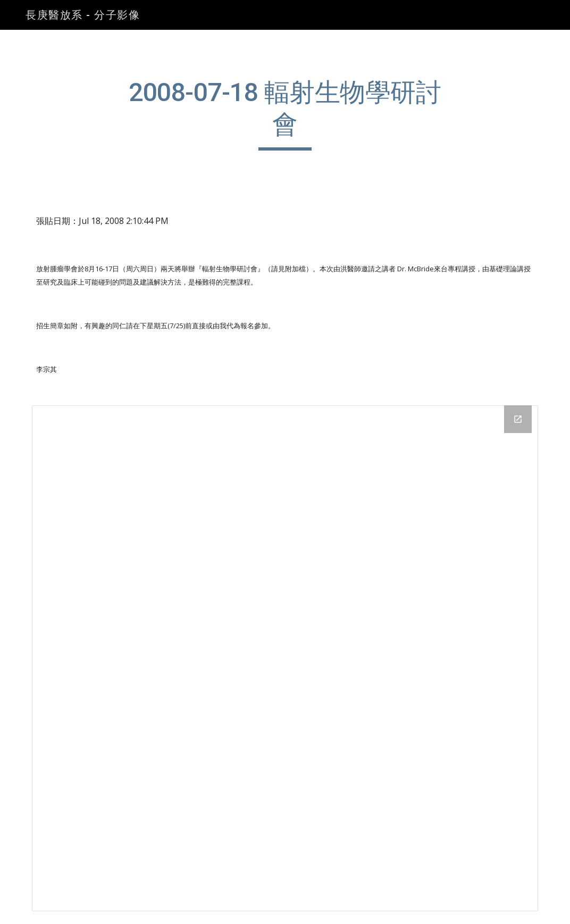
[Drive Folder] (285, 659)
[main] (285, 114)
